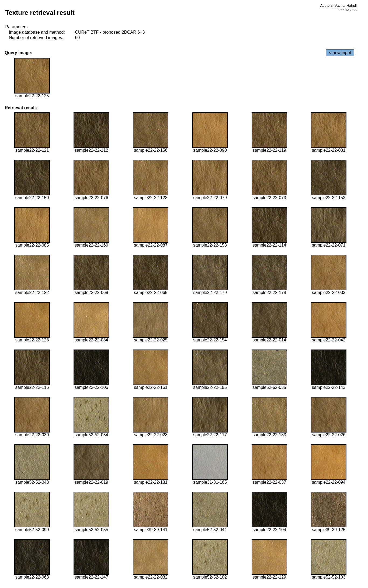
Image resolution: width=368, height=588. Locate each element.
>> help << (348, 10)
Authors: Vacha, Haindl (339, 6)
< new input (340, 53)
